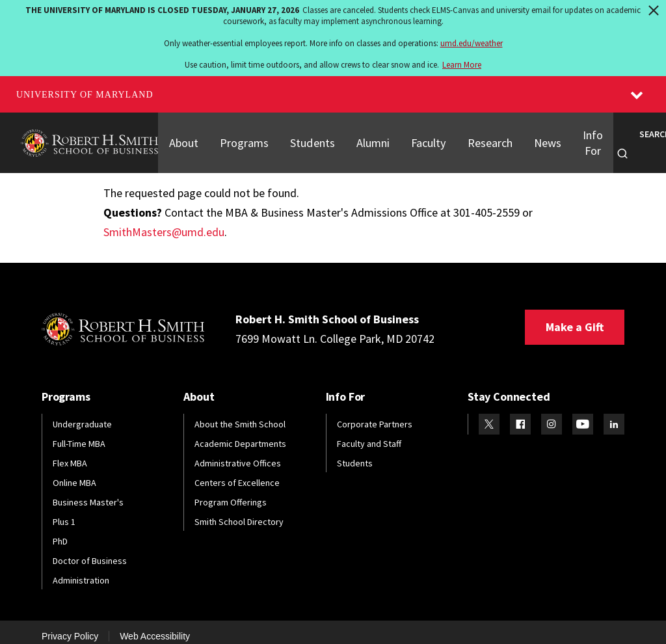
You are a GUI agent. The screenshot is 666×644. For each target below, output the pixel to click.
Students (309, 138)
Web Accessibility (155, 626)
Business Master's (88, 492)
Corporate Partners (375, 414)
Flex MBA (70, 453)
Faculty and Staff (369, 434)
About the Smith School (240, 414)
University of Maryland (85, 95)
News (539, 138)
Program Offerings (231, 492)
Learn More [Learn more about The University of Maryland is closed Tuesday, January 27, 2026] (462, 65)
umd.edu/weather (472, 43)
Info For (584, 138)
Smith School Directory (239, 512)
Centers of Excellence (237, 473)
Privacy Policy (70, 626)
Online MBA (74, 473)
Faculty (424, 138)
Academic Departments (240, 434)
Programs (243, 138)
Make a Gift (575, 317)
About (183, 138)
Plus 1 (64, 512)
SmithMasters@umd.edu (164, 222)
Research (484, 138)
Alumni (368, 138)
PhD (60, 531)
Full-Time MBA (79, 434)
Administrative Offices (238, 453)
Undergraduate (82, 414)
